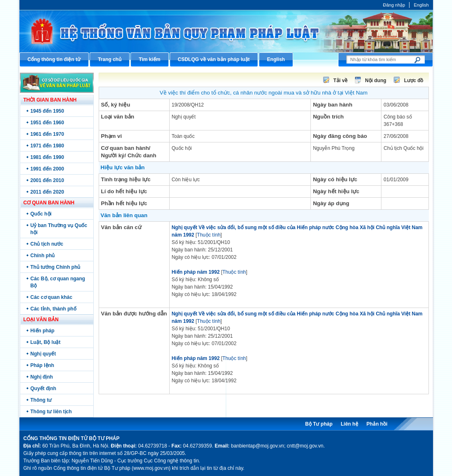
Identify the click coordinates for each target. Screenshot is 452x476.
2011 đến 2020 (47, 192)
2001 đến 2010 (47, 180)
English (421, 5)
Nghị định (42, 377)
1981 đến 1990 (47, 157)
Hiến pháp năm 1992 (196, 272)
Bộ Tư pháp (319, 424)
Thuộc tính (209, 235)
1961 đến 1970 (47, 134)
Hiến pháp (43, 331)
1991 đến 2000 (47, 169)
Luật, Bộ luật (46, 342)
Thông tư (41, 400)
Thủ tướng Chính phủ (56, 267)
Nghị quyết (43, 354)
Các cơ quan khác (52, 297)
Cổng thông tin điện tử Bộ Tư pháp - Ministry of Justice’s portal (226, 31)
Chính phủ (43, 256)
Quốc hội (41, 214)
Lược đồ (414, 81)
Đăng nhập (394, 5)
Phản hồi (377, 424)
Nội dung (376, 81)
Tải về (341, 81)
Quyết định (44, 388)
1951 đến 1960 (47, 123)
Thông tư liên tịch (51, 412)
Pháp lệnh (43, 365)
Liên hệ (349, 424)
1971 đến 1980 (47, 146)
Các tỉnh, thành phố (53, 309)
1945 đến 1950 (47, 111)
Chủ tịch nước (47, 244)
